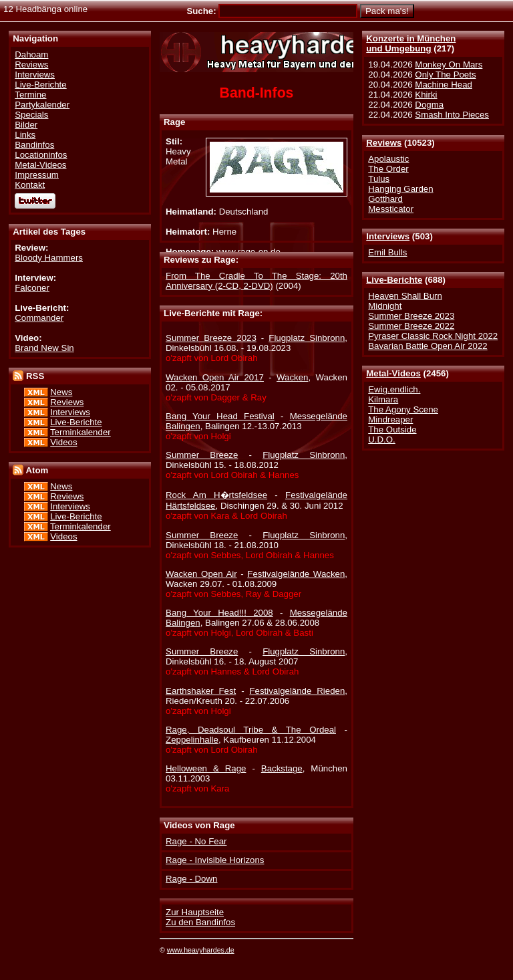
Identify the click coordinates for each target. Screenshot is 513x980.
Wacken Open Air (201, 574)
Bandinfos (34, 145)
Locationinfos (41, 155)
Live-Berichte (394, 280)
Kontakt (30, 185)
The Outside (392, 430)
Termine (30, 95)
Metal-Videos (393, 373)
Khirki (426, 95)
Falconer (32, 288)
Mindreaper (390, 419)
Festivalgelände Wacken (296, 574)
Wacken (292, 377)
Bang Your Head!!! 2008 (219, 613)
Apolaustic (388, 159)
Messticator (391, 209)
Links (25, 135)
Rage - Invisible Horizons (215, 860)
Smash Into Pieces (452, 115)
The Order (388, 169)
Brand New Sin (44, 348)
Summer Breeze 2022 (411, 326)
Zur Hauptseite (195, 912)
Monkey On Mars (449, 65)
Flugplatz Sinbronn (307, 338)
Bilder (26, 125)
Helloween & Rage (206, 768)
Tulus (379, 179)
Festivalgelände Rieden (297, 691)
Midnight (385, 306)
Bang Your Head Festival (220, 416)
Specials (31, 115)
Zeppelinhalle (192, 740)
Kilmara (383, 399)
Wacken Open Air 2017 (215, 377)
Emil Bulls (387, 252)
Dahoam (31, 54)
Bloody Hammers (49, 258)
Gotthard (385, 199)
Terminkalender (80, 432)
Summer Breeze (202, 455)
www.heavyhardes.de (201, 950)
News (61, 392)
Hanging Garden (400, 189)
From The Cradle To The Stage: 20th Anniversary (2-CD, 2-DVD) (256, 281)
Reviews (384, 143)
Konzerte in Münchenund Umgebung (411, 43)
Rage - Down (191, 879)
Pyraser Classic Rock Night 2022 (433, 336)
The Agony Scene (403, 409)
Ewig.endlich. (394, 389)
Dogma (429, 105)
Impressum (37, 175)
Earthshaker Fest (201, 691)
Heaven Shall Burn (405, 296)
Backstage (282, 768)
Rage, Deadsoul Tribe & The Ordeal (251, 730)
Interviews (388, 236)
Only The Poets (445, 75)
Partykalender (42, 105)
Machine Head (444, 85)
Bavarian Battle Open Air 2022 (427, 346)
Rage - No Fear (196, 841)
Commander (39, 318)
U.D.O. (382, 440)
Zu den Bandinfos (200, 922)
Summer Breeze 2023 (411, 316)
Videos (63, 442)
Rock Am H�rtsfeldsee (216, 495)
